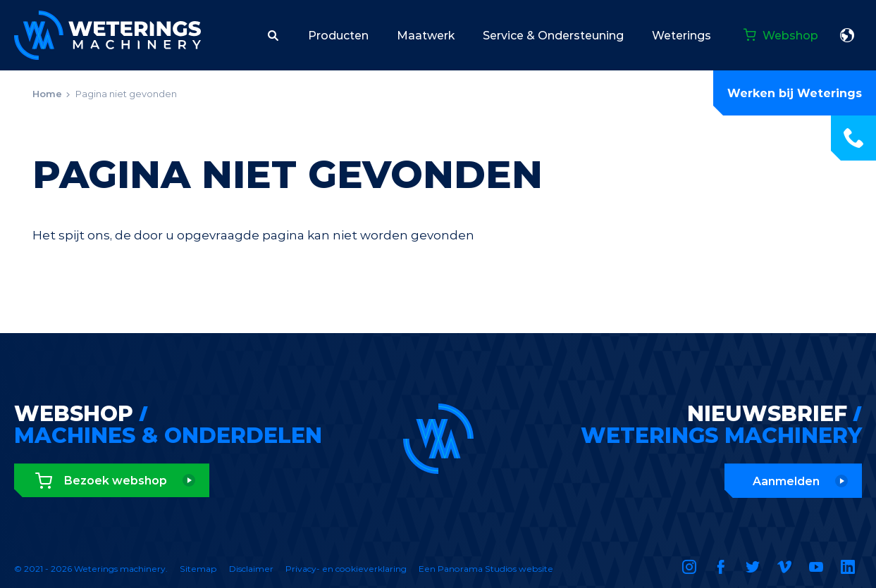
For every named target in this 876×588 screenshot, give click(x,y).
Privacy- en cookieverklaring (346, 569)
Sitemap (198, 569)
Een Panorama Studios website (486, 569)
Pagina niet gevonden (126, 94)
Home (47, 94)
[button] (273, 35)
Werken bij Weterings (795, 93)
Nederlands (847, 35)
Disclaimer (251, 569)
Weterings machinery (107, 35)
